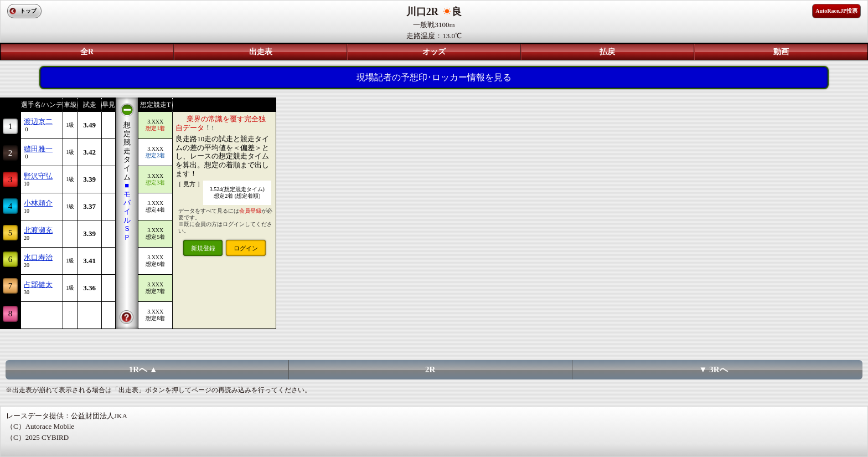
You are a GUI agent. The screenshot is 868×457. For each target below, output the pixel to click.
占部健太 (38, 284)
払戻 (607, 52)
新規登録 (203, 248)
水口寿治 (38, 257)
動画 (781, 52)
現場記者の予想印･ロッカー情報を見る (434, 77)
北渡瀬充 (38, 230)
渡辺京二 (38, 122)
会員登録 (250, 211)
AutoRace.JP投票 (836, 11)
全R (87, 52)
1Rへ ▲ (143, 369)
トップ (28, 11)
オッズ (434, 52)
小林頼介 (38, 203)
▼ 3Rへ (714, 369)
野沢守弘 (38, 176)
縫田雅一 (38, 149)
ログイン (246, 248)
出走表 (261, 52)
